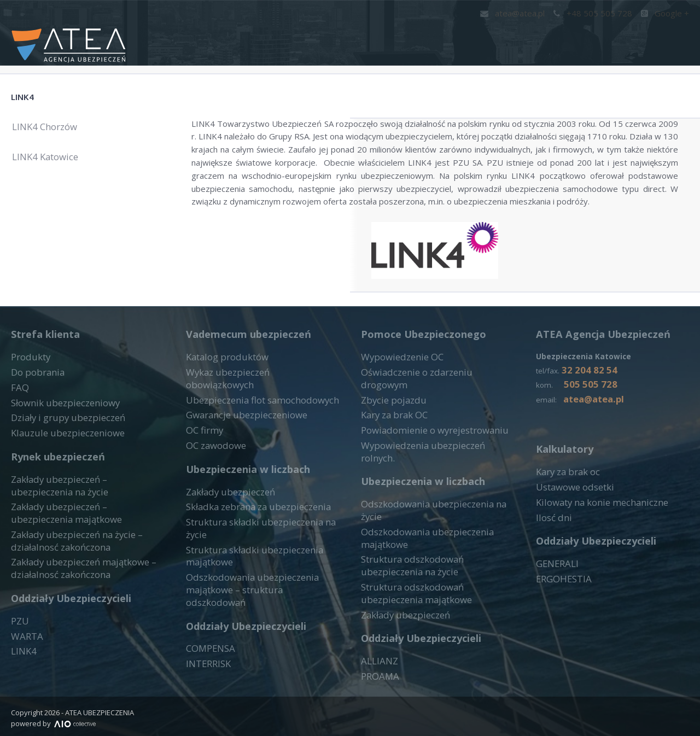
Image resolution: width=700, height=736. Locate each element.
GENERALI (556, 600)
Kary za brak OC (391, 440)
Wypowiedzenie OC (398, 398)
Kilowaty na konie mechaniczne (594, 540)
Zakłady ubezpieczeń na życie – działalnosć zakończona (70, 569)
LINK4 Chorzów (53, 133)
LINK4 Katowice (54, 163)
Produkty (410, 36)
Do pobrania (34, 412)
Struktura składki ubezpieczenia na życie (261, 541)
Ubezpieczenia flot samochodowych (254, 425)
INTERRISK (207, 651)
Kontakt (346, 36)
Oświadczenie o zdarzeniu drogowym (431, 412)
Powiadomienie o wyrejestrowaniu (426, 453)
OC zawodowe (214, 467)
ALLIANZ (377, 649)
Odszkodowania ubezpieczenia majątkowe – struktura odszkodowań (256, 585)
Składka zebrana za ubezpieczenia (250, 527)
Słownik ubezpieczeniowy (59, 440)
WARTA (25, 659)
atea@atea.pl (523, 13)
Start (292, 36)
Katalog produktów (222, 398)
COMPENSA (208, 637)
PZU (19, 646)
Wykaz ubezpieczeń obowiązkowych (254, 412)
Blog (677, 36)
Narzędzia (477, 36)
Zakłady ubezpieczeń (226, 513)
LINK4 (33, 94)
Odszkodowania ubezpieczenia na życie (435, 513)
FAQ (638, 36)
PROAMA (378, 662)
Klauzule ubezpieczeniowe (60, 467)
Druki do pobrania (565, 36)
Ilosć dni (551, 553)
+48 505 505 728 (598, 13)
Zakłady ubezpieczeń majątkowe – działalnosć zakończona (76, 594)
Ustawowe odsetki (571, 526)
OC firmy (203, 453)
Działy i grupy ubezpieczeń (62, 453)
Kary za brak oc (565, 512)
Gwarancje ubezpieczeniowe (240, 440)
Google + (666, 13)
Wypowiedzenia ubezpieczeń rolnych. (431, 467)
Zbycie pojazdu (389, 425)
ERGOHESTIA (562, 614)
